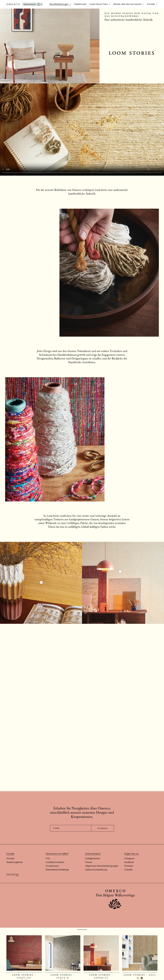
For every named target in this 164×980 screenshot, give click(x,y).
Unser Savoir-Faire (99, 4)
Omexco (13, 4)
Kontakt (151, 4)
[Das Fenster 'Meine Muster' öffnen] (32, 4)
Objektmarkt (80, 4)
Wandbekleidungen (59, 4)
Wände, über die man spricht (128, 4)
